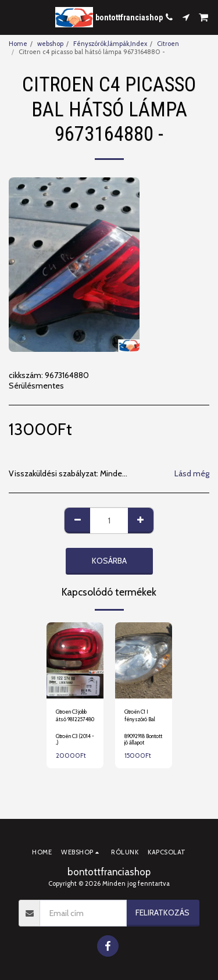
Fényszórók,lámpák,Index (110, 44)
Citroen (168, 44)
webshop (50, 44)
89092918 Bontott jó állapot (143, 739)
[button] (13, 17)
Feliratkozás (162, 913)
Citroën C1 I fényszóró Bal (140, 715)
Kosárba (109, 561)
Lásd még (192, 474)
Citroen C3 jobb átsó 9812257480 (75, 715)
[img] (75, 660)
